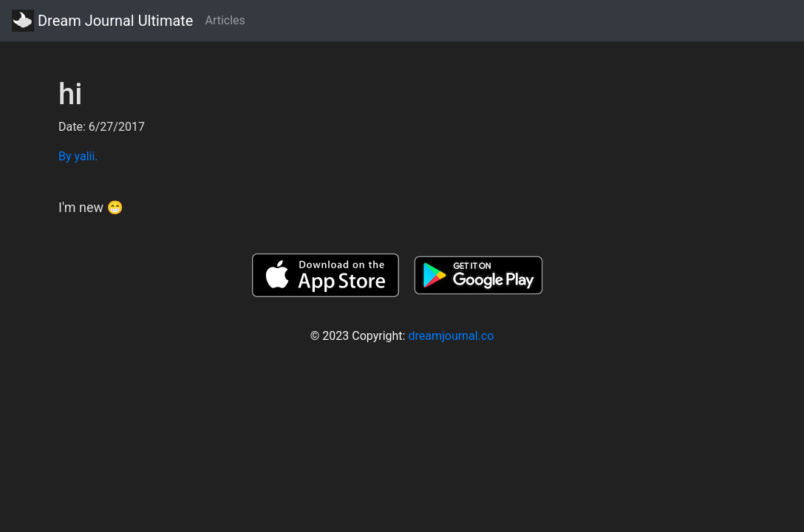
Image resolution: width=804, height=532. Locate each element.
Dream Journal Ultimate (102, 21)
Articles (225, 20)
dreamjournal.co (451, 336)
